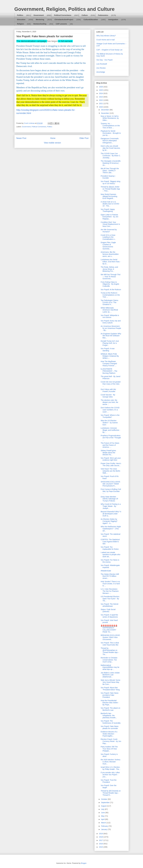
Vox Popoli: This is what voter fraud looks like (110, 644)
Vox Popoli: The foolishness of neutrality (111, 722)
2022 (101, 100)
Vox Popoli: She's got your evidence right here (111, 459)
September (106, 802)
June (103, 813)
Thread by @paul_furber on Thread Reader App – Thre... (110, 189)
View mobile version (52, 143)
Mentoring (40, 20)
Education (21, 20)
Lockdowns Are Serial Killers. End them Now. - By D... (111, 262)
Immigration (113, 20)
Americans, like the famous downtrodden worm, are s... (110, 254)
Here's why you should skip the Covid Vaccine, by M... (110, 148)
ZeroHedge (101, 72)
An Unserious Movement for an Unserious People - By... (111, 328)
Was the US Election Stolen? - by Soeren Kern (109, 423)
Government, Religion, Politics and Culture (64, 9)
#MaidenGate (106, 571)
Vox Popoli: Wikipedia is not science (110, 316)
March (104, 823)
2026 (101, 87)
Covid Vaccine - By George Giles (108, 396)
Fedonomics (103, 15)
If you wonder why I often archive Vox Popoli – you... (110, 775)
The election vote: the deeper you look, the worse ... (109, 402)
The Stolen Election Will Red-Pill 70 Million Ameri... (110, 576)
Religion (21, 24)
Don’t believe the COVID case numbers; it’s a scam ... (110, 410)
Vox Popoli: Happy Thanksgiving (108, 210)
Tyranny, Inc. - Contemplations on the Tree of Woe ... (110, 126)
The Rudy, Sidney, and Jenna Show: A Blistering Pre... (109, 269)
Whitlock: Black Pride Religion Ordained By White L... (110, 356)
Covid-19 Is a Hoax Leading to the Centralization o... (108, 237)
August (104, 806)
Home (53, 138)
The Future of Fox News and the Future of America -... (110, 445)
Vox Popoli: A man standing (108, 350)
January (104, 829)
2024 (101, 93)
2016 (101, 844)
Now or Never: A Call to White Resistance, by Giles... (110, 118)
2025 (101, 90)
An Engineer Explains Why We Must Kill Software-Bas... (111, 336)
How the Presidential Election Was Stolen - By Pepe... (110, 703)
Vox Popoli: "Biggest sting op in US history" (110, 182)
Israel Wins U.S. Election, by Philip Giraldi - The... (110, 768)
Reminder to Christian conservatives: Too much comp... (109, 660)
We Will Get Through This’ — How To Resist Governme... (111, 277)
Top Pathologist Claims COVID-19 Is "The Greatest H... (109, 302)
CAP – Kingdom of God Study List (109, 50)
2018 (101, 837)
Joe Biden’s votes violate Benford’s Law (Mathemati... (110, 675)
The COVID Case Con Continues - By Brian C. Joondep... (111, 156)
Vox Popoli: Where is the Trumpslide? (110, 416)
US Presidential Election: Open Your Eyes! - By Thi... (110, 599)
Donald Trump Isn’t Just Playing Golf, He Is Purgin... (110, 343)
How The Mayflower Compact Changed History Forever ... (109, 364)
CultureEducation (91, 20)
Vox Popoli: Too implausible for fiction (110, 548)
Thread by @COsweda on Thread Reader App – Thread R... (111, 793)
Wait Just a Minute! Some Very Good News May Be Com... (110, 682)
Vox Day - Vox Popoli (105, 60)
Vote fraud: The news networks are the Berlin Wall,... (110, 471)
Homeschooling (40, 24)
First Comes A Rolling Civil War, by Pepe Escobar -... (111, 491)
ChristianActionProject (64, 20)
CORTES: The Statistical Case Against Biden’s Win (110, 542)
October (104, 799)
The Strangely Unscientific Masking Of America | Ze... (111, 163)
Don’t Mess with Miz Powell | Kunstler (108, 390)
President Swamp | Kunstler (108, 177)
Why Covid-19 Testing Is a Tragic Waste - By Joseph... (111, 506)
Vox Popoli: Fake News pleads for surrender (109, 727)
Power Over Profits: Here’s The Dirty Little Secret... (111, 464)
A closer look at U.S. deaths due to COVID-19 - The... (110, 204)
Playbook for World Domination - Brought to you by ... (111, 133)
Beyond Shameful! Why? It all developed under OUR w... (111, 514)
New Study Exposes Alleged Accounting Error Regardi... (109, 196)
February (105, 826)
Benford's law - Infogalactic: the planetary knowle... (109, 715)
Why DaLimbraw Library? (106, 36)
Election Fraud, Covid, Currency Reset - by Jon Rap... (111, 741)
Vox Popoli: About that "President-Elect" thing (110, 689)
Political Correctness (63, 15)
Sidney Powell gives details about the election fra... (108, 453)
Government (39, 15)
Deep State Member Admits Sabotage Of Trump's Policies (109, 499)
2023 (101, 97)
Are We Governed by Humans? (109, 231)
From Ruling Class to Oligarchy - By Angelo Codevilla (110, 284)
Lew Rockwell (102, 64)
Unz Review (101, 68)
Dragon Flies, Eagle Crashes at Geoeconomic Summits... (108, 246)
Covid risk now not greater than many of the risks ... (111, 384)
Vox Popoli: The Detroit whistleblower (109, 605)
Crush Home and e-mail (106, 40)
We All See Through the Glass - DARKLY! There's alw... (110, 171)
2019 (101, 834)
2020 (101, 107)
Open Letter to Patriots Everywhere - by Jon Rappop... (109, 217)
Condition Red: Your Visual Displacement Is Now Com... (110, 224)
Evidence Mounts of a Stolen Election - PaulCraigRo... (109, 734)
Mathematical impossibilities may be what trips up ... (110, 667)
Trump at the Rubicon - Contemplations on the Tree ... (110, 295)
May (103, 816)
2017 (101, 840)
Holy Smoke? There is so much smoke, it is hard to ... (110, 584)
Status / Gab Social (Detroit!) (108, 610)
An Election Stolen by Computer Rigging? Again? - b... (109, 521)
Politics (20, 15)
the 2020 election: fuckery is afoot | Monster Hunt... (110, 762)
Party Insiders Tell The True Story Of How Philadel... (109, 749)
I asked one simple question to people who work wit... (110, 554)
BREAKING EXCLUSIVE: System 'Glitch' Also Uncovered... (110, 637)
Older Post (84, 138)
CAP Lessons (61, 24)
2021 (101, 103)
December (105, 110)
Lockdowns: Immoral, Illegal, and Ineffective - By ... (110, 430)
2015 (101, 847)
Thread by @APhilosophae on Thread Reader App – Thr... (110, 651)
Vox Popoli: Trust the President (109, 781)
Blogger (84, 863)
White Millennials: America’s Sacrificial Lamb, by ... (109, 310)
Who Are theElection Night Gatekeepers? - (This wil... (111, 529)
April (103, 819)
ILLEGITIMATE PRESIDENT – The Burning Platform (109, 371)
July (103, 809)
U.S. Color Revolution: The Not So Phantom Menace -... (110, 591)
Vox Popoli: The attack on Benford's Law (110, 709)
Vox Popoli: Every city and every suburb (111, 322)
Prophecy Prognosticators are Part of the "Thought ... (111, 438)
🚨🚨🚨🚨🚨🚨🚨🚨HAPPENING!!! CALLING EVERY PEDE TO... (109, 629)
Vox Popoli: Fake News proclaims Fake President (109, 695)
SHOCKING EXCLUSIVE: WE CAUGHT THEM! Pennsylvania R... (111, 484)
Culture (85, 15)
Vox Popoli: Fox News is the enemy (110, 561)
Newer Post (21, 138)
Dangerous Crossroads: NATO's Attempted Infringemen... (110, 141)
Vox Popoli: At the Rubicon (111, 290)
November (105, 113)
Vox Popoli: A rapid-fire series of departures (109, 616)
